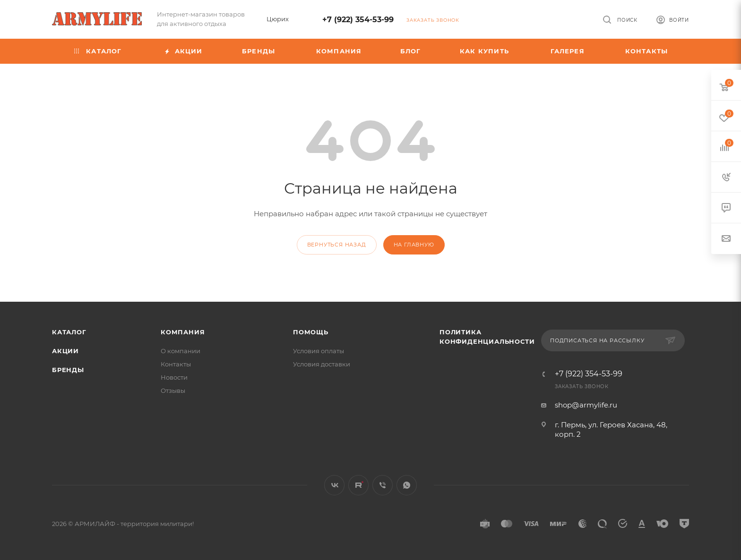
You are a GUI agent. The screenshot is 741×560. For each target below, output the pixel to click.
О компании (181, 351)
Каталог (69, 332)
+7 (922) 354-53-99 (358, 20)
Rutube (358, 485)
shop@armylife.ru (586, 405)
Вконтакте (334, 485)
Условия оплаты (319, 351)
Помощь (311, 332)
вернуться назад (337, 245)
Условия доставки (322, 364)
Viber (383, 485)
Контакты (176, 364)
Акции (65, 351)
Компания (183, 332)
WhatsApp (407, 485)
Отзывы (173, 390)
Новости (174, 377)
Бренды (68, 370)
